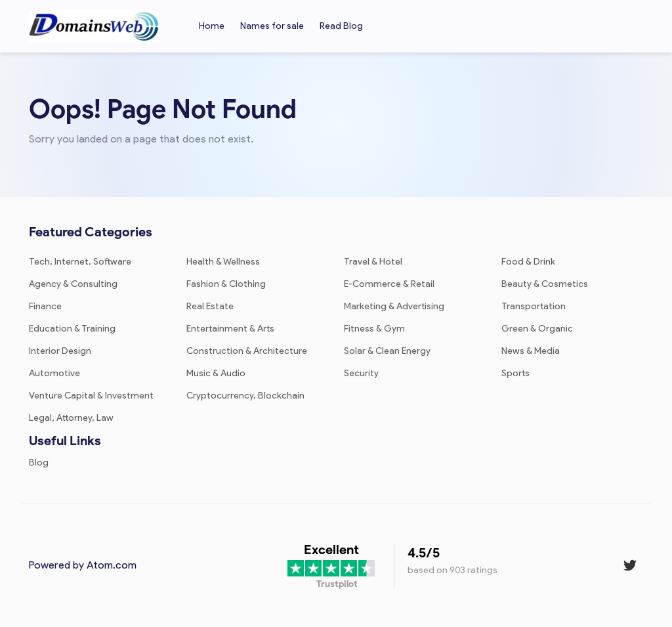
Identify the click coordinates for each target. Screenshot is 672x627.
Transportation (534, 306)
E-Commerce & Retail (389, 284)
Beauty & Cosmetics (545, 284)
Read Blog (341, 26)
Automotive (54, 373)
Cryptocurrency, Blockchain (245, 396)
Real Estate (210, 306)
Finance (45, 306)
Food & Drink (528, 262)
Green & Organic (537, 329)
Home (212, 26)
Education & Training (72, 329)
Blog (39, 463)
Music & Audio (216, 373)
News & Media (531, 351)
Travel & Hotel (373, 262)
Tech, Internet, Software (80, 262)
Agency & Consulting (73, 284)
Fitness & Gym (374, 329)
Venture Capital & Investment (91, 396)
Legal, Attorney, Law (71, 418)
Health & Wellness (223, 262)
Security (361, 373)
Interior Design (60, 351)
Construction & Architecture (247, 351)
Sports (515, 373)
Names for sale (272, 26)
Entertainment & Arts (230, 329)
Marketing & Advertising (394, 306)
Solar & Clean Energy (387, 351)
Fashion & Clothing (226, 284)
